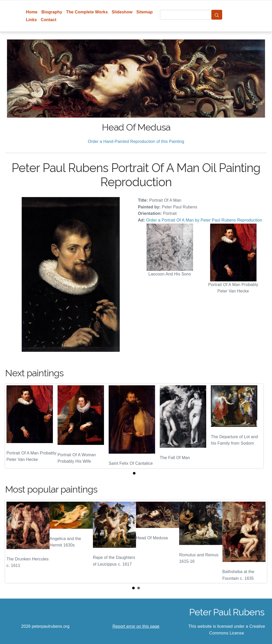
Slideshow (122, 12)
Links (31, 20)
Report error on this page (136, 626)
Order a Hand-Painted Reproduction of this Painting (136, 141)
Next (259, 542)
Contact (49, 20)
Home (32, 12)
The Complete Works (87, 12)
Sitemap (144, 12)
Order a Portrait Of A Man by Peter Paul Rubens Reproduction (204, 220)
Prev (13, 542)
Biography (52, 12)
